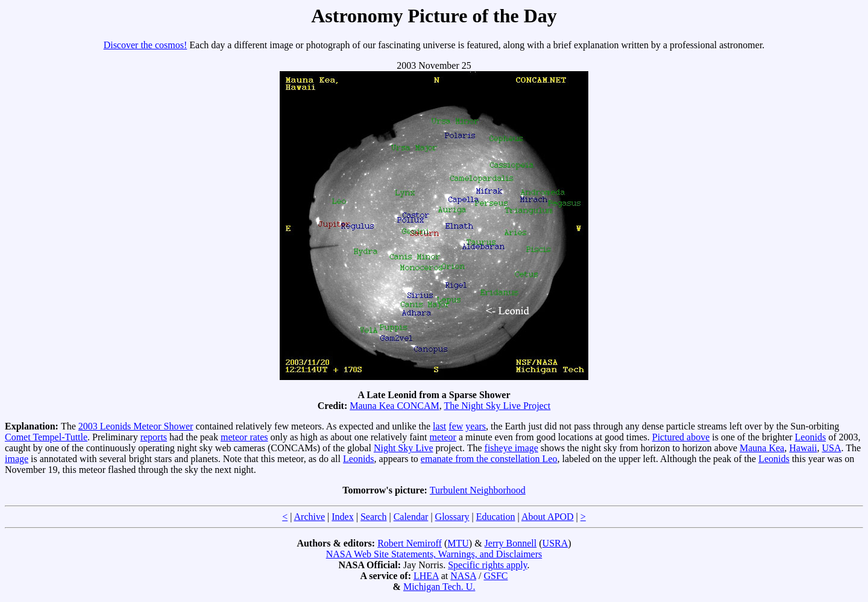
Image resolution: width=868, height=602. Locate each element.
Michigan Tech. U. (439, 587)
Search (374, 517)
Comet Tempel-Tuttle (46, 437)
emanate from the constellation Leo (489, 459)
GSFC (495, 576)
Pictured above (681, 437)
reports (154, 437)
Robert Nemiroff (410, 543)
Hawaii (803, 448)
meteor (443, 437)
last (439, 426)
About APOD (548, 517)
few (456, 426)
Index (342, 517)
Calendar (411, 517)
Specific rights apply (487, 565)
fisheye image (511, 448)
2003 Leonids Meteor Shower (136, 426)
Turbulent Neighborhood (478, 490)
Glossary (452, 517)
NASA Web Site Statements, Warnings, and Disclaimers (434, 554)
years (476, 426)
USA (831, 448)
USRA (555, 543)
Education (496, 517)
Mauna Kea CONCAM (394, 406)
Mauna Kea (762, 448)
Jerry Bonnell (511, 543)
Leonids (811, 437)
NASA (463, 576)
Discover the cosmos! (146, 45)
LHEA (426, 576)
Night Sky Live (404, 448)
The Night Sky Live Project (497, 406)
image (17, 459)
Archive (310, 517)
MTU (458, 543)
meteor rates (244, 437)
